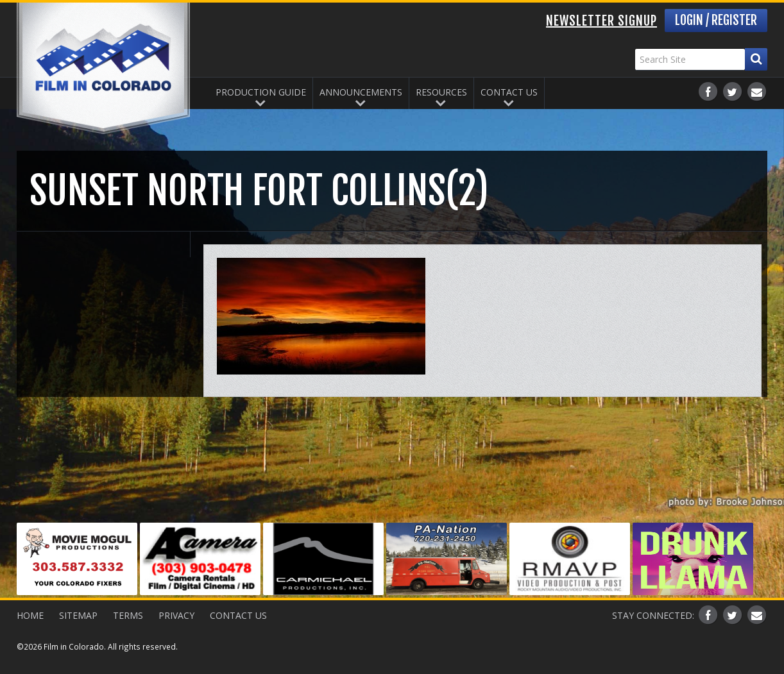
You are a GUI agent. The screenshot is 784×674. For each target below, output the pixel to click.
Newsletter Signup (601, 21)
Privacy (176, 615)
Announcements (361, 92)
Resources (441, 92)
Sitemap (78, 615)
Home (30, 615)
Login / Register (716, 20)
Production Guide (261, 92)
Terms (128, 615)
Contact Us (509, 92)
